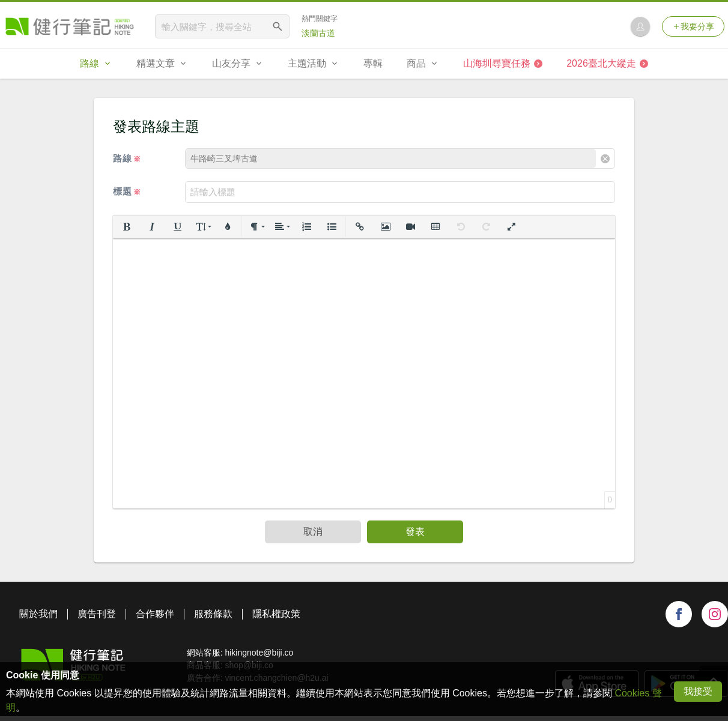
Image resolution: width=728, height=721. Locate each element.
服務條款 (213, 614)
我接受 (698, 691)
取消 (313, 532)
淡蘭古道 (318, 33)
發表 (415, 532)
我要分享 (693, 26)
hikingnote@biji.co (259, 653)
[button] (127, 227)
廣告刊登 (97, 614)
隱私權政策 (276, 614)
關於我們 (38, 614)
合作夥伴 (155, 614)
